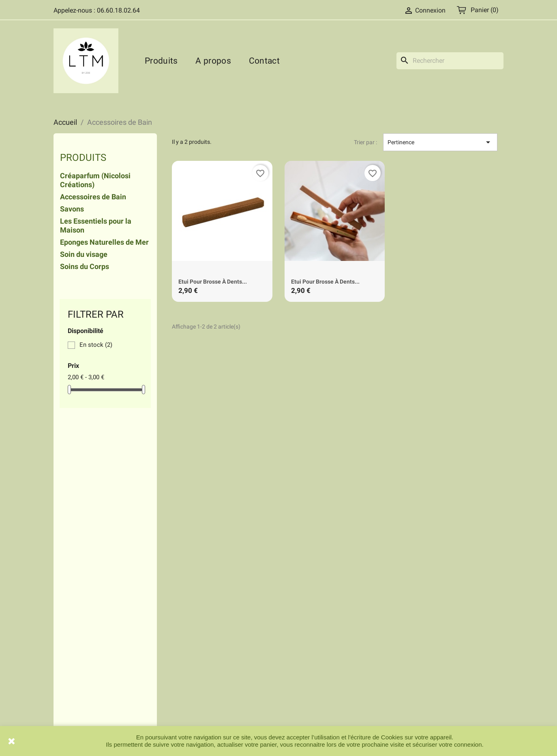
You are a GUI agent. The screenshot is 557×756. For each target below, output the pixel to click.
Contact (264, 61)
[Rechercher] (450, 61)
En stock (96, 345)
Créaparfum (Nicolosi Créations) (95, 180)
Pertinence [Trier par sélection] (440, 142)
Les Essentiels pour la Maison (96, 226)
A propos (213, 61)
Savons (72, 209)
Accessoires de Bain (93, 197)
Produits (161, 61)
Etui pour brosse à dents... (213, 282)
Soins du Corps (85, 267)
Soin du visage (84, 254)
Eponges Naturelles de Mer (104, 242)
